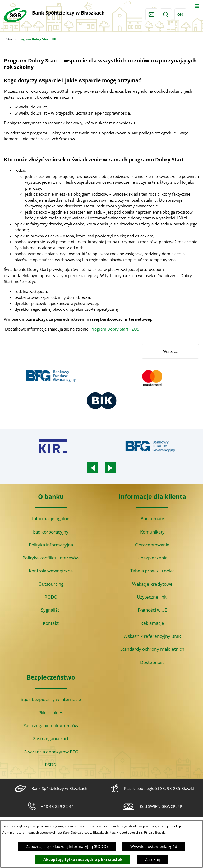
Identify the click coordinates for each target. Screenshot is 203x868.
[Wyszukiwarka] (166, 14)
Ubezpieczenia (152, 558)
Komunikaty (152, 532)
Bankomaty (152, 519)
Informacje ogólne (51, 519)
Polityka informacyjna (51, 545)
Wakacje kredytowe (152, 584)
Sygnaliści (51, 610)
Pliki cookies (51, 713)
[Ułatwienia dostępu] (180, 14)
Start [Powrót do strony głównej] (10, 39)
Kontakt (51, 623)
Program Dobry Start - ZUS (115, 329)
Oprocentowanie (152, 545)
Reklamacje (152, 623)
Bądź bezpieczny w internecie (51, 699)
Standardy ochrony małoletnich (152, 649)
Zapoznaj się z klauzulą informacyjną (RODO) (67, 846)
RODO (51, 597)
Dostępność (152, 662)
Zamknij (153, 859)
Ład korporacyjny (51, 532)
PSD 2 (51, 765)
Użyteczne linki (152, 597)
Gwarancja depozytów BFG (51, 752)
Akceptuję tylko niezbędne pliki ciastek (83, 859)
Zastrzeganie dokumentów (51, 725)
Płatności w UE (152, 610)
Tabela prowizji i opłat (152, 571)
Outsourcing (51, 584)
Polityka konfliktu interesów (51, 558)
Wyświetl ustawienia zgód (154, 846)
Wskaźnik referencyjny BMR (152, 636)
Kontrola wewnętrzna (51, 571)
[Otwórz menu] (197, 6)
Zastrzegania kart (51, 738)
